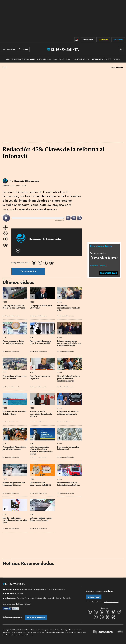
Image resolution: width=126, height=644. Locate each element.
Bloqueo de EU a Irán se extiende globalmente (68, 413)
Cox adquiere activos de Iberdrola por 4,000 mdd (14, 307)
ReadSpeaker (60, 220)
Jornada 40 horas (62, 59)
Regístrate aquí (94, 597)
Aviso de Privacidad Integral (49, 598)
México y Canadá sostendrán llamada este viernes (41, 414)
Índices (108, 59)
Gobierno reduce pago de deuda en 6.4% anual (41, 519)
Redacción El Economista (27, 181)
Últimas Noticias (14, 59)
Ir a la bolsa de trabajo (36, 617)
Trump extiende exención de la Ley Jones (15, 413)
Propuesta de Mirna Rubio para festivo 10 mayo (15, 448)
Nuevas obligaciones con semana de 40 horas (14, 484)
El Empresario (40, 590)
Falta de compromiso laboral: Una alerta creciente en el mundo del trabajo (42, 450)
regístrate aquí (108, 273)
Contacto (67, 598)
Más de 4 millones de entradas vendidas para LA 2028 (15, 520)
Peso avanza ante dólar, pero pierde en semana (13, 342)
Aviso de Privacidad (26, 598)
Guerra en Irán (44, 59)
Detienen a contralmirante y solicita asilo (69, 308)
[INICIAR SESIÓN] (121, 49)
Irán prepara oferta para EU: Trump (41, 307)
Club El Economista (57, 590)
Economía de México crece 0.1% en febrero (15, 377)
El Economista (26, 590)
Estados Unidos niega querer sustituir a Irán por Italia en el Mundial (69, 343)
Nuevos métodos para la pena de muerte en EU (41, 342)
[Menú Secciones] (9, 49)
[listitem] (6, 218)
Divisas (117, 59)
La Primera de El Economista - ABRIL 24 (40, 484)
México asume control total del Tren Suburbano (69, 484)
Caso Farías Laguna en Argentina (40, 377)
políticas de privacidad (111, 602)
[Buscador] (23, 49)
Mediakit (19, 594)
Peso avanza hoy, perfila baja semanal (68, 448)
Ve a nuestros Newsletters (98, 266)
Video (5, 67)
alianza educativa (81, 59)
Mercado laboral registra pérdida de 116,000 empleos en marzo (69, 379)
